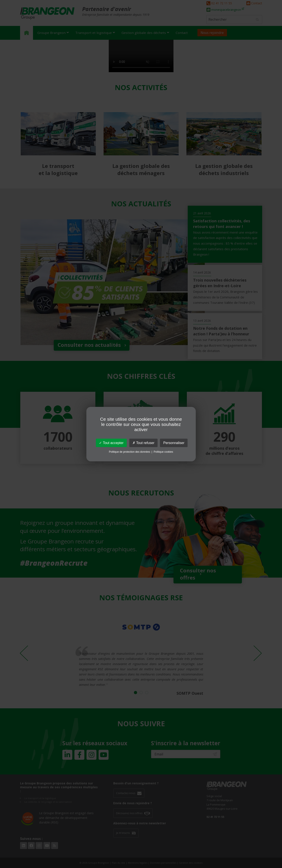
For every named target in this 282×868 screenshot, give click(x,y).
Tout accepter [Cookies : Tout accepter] (111, 443)
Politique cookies (163, 452)
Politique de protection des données (130, 452)
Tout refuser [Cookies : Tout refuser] (143, 443)
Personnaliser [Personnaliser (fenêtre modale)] (174, 443)
